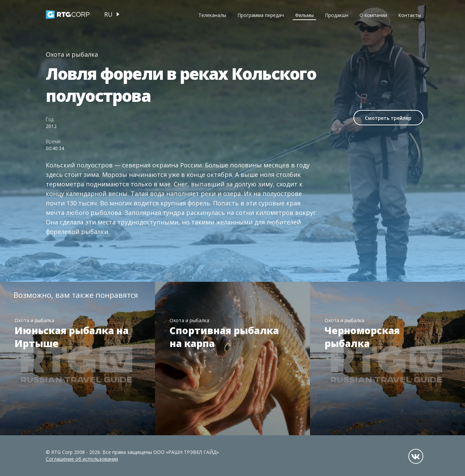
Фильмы (304, 15)
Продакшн (337, 15)
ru (108, 14)
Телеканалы (212, 15)
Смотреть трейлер (388, 118)
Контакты (410, 15)
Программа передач (261, 15)
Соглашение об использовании (82, 459)
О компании (373, 15)
